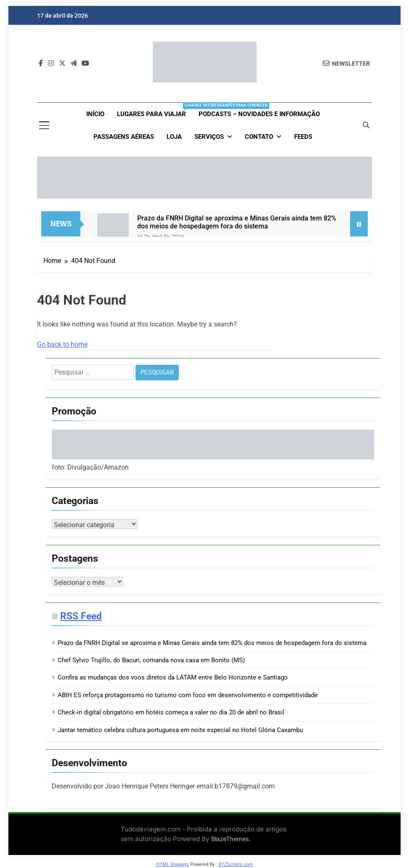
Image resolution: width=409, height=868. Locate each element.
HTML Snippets (173, 864)
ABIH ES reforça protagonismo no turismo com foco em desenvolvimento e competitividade (188, 695)
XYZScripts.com (236, 864)
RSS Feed (81, 616)
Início (95, 114)
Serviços (209, 137)
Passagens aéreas (124, 137)
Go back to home (62, 344)
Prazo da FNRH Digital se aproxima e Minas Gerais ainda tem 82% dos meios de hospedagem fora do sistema (237, 222)
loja (174, 137)
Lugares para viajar (155, 110)
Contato (259, 137)
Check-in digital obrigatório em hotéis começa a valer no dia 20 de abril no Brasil (171, 712)
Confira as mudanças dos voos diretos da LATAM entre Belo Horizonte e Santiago (173, 677)
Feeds (303, 137)
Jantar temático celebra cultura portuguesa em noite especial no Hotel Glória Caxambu (180, 730)
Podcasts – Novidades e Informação (259, 114)
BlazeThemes (230, 839)
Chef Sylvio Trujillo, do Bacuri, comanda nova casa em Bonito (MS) (151, 660)
